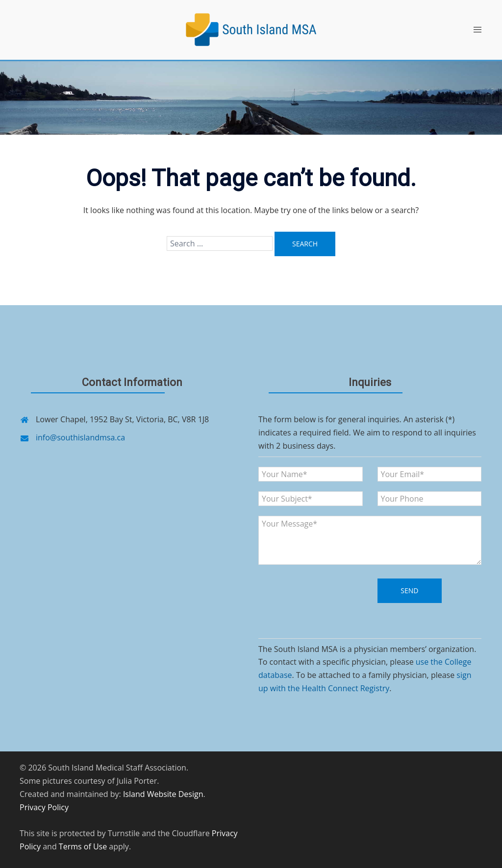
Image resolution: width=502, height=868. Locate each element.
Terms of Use (83, 846)
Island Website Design (163, 794)
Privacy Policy (44, 807)
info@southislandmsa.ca (80, 437)
